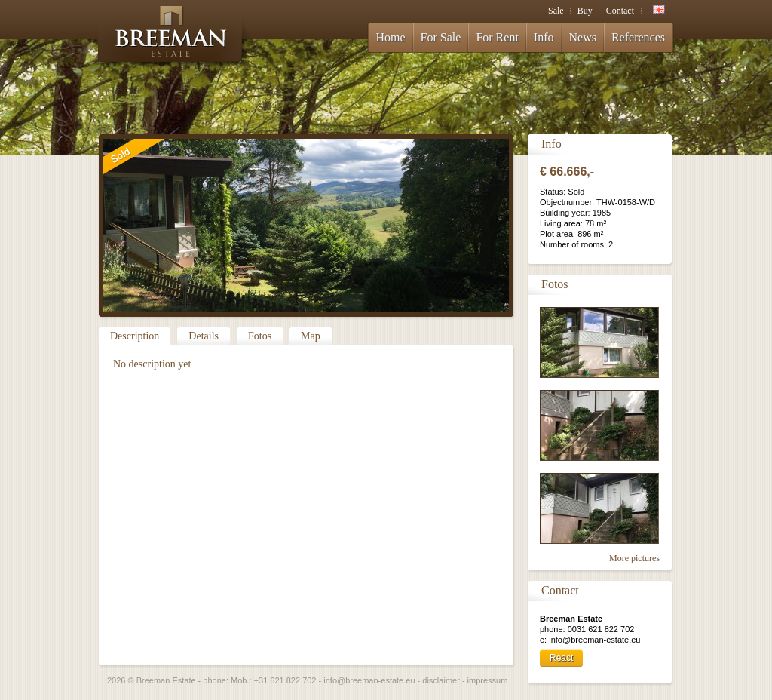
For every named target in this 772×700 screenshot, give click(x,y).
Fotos (260, 336)
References (638, 37)
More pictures (634, 558)
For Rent (497, 37)
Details (204, 336)
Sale (556, 11)
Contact (620, 11)
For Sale (441, 37)
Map (311, 336)
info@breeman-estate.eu (369, 680)
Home (391, 37)
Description (135, 336)
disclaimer (441, 680)
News (583, 37)
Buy (585, 11)
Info (544, 37)
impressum (488, 680)
